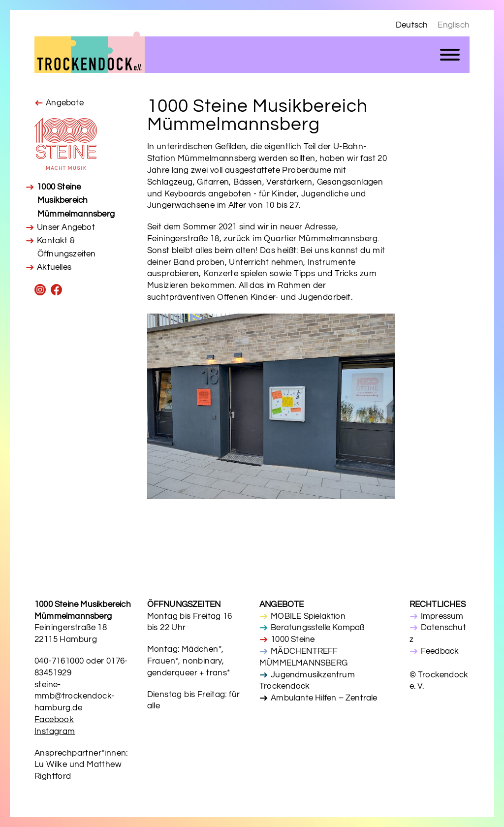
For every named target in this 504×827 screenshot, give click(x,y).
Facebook (54, 720)
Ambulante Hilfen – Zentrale (324, 698)
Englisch (454, 25)
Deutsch (412, 25)
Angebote (65, 103)
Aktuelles (54, 267)
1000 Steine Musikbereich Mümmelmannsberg (76, 200)
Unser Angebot (66, 227)
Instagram (55, 732)
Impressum (442, 616)
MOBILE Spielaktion (308, 616)
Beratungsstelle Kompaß (317, 628)
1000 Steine (293, 639)
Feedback (440, 651)
